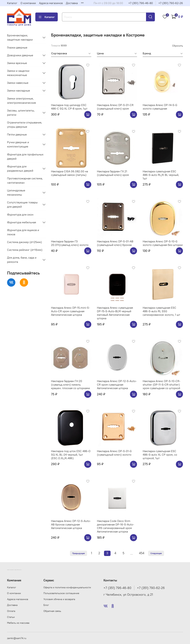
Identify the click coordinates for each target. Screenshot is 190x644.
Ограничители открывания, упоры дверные (25, 125)
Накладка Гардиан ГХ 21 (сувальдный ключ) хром (113, 173)
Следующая (156, 553)
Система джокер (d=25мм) (24, 242)
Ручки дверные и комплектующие (18, 144)
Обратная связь (52, 611)
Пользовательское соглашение (61, 593)
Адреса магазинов (51, 3)
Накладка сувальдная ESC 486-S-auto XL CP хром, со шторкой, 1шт (160, 455)
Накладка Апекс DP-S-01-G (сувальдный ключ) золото (114, 453)
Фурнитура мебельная (22, 222)
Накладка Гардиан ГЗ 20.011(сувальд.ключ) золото (70, 243)
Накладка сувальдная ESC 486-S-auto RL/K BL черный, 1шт (161, 175)
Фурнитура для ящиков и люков (23, 232)
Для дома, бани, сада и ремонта (22, 260)
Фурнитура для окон (20, 214)
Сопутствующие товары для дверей (22, 204)
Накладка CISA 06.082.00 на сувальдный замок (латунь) (69, 173)
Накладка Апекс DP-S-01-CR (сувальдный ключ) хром (115, 107)
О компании (28, 3)
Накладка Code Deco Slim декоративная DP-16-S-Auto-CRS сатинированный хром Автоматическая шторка (115, 526)
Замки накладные (19, 90)
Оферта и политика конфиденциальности (67, 587)
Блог (46, 605)
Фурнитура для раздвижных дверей (20, 168)
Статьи (11, 617)
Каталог (12, 3)
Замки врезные (17, 63)
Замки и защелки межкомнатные (18, 73)
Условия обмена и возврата (59, 599)
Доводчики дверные (20, 55)
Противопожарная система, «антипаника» (25, 180)
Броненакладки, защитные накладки (20, 37)
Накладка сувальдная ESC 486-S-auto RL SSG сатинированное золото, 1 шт (161, 311)
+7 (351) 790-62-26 (171, 3)
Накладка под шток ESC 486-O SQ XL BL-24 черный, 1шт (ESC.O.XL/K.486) (71, 455)
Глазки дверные (17, 47)
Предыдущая (78, 553)
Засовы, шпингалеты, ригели (21, 113)
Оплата (11, 611)
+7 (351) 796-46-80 (141, 3)
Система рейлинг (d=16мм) (25, 250)
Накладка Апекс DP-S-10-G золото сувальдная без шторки (163, 243)
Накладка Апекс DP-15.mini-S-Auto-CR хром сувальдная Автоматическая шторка (70, 311)
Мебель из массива (18, 623)
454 (142, 553)
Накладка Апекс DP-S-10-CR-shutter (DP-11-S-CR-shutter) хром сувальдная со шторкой (161, 385)
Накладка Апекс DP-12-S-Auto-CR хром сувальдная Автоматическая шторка (117, 385)
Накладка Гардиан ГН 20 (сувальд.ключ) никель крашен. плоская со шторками (70, 385)
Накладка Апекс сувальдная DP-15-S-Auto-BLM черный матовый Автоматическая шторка (115, 313)
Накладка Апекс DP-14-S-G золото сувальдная (160, 107)
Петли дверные (17, 134)
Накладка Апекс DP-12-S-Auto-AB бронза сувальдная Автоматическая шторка (71, 524)
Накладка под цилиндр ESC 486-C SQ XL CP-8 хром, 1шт (69, 107)
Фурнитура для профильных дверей (25, 156)
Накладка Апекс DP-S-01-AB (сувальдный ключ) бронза (115, 243)
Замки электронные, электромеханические (22, 101)
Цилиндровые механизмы (16, 192)
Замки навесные (18, 83)
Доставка (72, 3)
